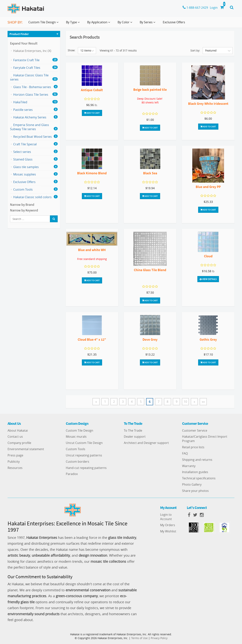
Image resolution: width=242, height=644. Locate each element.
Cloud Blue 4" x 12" (92, 339)
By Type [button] (74, 24)
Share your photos (195, 491)
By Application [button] (99, 24)
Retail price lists (193, 447)
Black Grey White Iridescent (208, 104)
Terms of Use (139, 638)
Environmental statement (26, 449)
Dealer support (135, 437)
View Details (208, 279)
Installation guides (195, 472)
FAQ (185, 453)
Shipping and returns (197, 460)
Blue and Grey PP (208, 187)
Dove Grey (150, 339)
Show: (71, 50)
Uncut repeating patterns (84, 455)
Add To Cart (92, 113)
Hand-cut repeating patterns (86, 468)
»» (204, 402)
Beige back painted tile (150, 90)
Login (214, 8)
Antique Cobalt (92, 90)
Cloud (208, 256)
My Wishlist (168, 531)
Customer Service (195, 430)
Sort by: (195, 50)
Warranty (189, 466)
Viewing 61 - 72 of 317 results (118, 50)
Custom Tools (76, 449)
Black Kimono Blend (92, 173)
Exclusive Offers (174, 22)
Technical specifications (199, 478)
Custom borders (78, 462)
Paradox (72, 474)
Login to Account (166, 517)
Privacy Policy (159, 638)
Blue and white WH (92, 250)
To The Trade (133, 430)
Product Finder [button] (19, 34)
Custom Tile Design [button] (44, 24)
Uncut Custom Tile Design (84, 443)
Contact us (15, 437)
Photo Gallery (192, 485)
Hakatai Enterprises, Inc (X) (32, 51)
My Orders (168, 525)
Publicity (14, 462)
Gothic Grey (208, 339)
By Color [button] (126, 24)
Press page (15, 455)
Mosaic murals (76, 437)
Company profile (19, 443)
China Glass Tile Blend (150, 270)
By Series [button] (148, 24)
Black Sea (150, 173)
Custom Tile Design (80, 430)
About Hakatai (18, 430)
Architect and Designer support (146, 443)
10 (186, 402)
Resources (15, 468)
